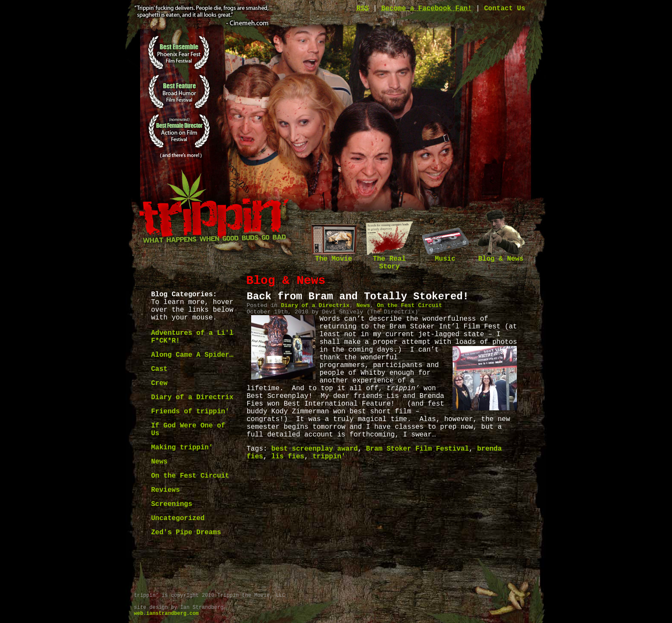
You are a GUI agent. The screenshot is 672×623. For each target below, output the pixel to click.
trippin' (329, 457)
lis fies (288, 457)
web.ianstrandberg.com (166, 614)
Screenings (172, 504)
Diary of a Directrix (192, 397)
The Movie (334, 256)
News (159, 462)
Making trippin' (182, 448)
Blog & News (501, 256)
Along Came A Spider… (192, 355)
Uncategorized (178, 518)
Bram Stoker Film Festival (417, 449)
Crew (159, 383)
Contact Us (504, 9)
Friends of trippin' (190, 412)
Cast (159, 369)
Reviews (166, 490)
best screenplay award (315, 449)
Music (445, 256)
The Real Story (390, 260)
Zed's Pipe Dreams (186, 533)
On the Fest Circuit (190, 476)
